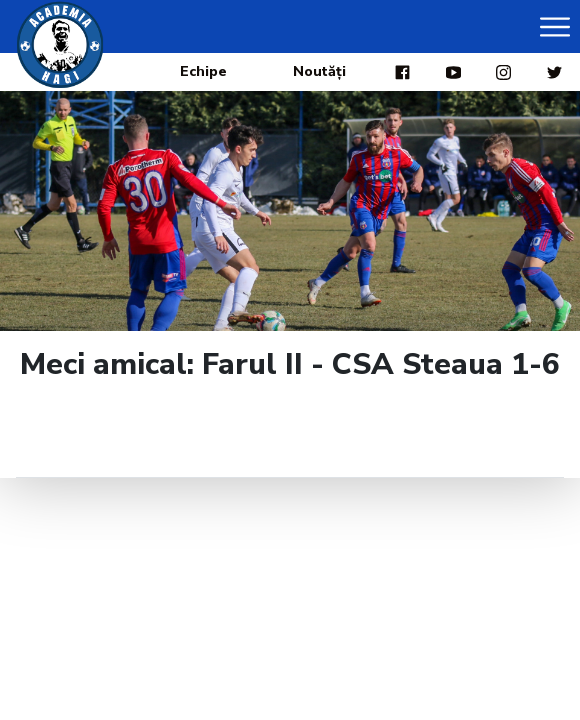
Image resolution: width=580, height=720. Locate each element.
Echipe (203, 71)
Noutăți (319, 71)
